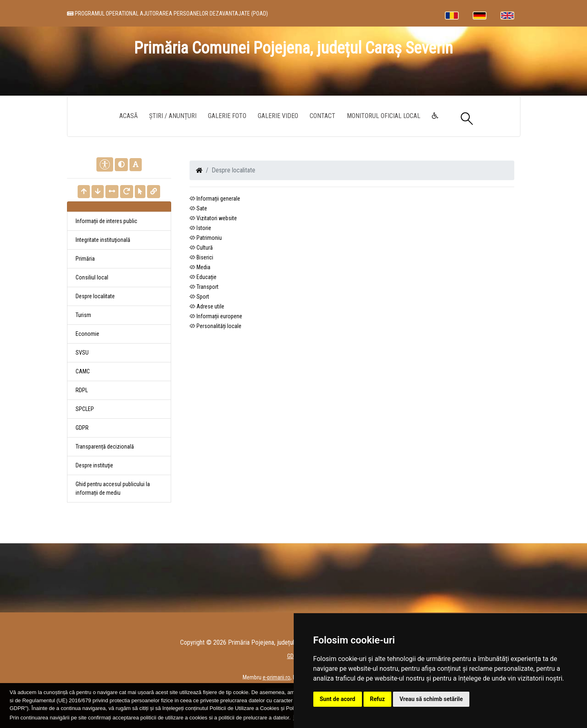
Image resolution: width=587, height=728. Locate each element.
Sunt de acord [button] (338, 699)
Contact (323, 116)
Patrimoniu (206, 238)
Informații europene (216, 316)
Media (200, 267)
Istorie (200, 228)
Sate (198, 208)
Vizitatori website (213, 218)
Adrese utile (207, 306)
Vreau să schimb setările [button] (431, 699)
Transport (204, 287)
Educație (203, 277)
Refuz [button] (378, 699)
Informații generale (215, 199)
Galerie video (278, 116)
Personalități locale (215, 326)
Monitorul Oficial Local (384, 116)
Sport (199, 297)
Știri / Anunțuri (173, 116)
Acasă (128, 116)
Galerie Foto (227, 116)
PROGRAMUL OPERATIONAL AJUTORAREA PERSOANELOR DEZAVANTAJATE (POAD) (167, 13)
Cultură (201, 248)
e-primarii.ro (277, 677)
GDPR (82, 428)
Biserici (201, 257)
